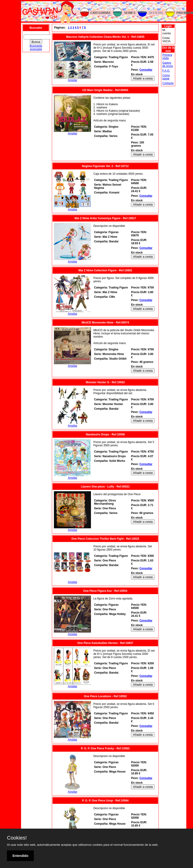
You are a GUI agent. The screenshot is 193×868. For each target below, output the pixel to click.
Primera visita (167, 57)
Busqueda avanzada (36, 48)
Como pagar (166, 77)
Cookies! (17, 838)
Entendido (20, 856)
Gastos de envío (168, 64)
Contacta (168, 83)
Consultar (146, 70)
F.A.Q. (166, 71)
